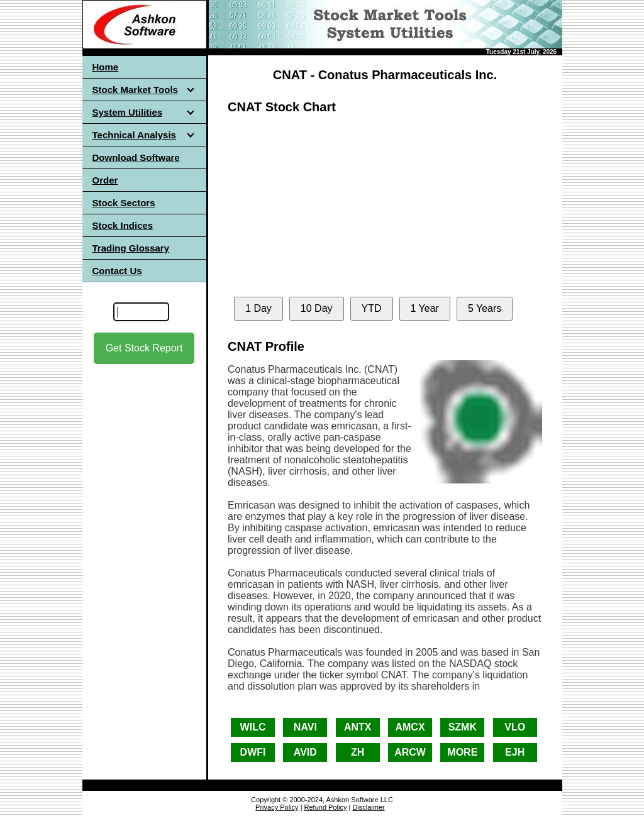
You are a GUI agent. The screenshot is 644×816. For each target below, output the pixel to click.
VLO (515, 727)
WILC (253, 727)
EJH (515, 752)
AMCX (410, 727)
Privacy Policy (277, 807)
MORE (462, 752)
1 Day (258, 308)
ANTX (358, 727)
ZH (358, 752)
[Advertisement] (144, 477)
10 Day (317, 308)
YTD (372, 308)
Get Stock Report (144, 348)
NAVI (305, 727)
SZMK (463, 727)
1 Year (425, 308)
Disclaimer (368, 807)
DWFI (253, 752)
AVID (305, 752)
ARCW (410, 752)
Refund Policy (326, 807)
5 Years (485, 308)
